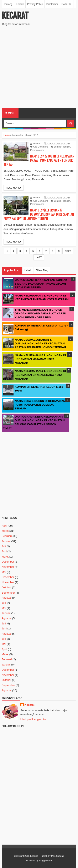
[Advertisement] (39, 67)
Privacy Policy (35, 4)
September (8, 593)
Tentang (8, 4)
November (8, 567)
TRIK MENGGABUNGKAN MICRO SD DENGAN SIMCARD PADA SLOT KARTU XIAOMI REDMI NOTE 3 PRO (40, 313)
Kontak (20, 4)
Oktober (6, 587)
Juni (4, 551)
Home (7, 135)
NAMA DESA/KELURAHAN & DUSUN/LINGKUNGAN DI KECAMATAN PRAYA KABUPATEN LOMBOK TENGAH (39, 214)
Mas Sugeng (58, 856)
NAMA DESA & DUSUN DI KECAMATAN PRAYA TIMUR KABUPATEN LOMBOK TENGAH (39, 160)
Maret (5, 531)
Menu (10, 113)
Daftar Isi (67, 4)
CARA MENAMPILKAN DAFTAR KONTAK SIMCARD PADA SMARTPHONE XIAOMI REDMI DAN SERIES (41, 284)
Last (39, 257)
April (4, 526)
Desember (8, 562)
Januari (6, 541)
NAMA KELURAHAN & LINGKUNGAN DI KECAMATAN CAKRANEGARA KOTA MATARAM (40, 375)
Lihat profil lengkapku (33, 719)
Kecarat (15, 16)
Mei (4, 572)
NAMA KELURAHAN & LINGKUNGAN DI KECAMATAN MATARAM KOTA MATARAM (40, 359)
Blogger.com (45, 860)
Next (68, 251)
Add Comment (40, 147)
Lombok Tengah (62, 147)
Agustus (7, 598)
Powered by (32, 860)
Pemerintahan (37, 150)
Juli (4, 546)
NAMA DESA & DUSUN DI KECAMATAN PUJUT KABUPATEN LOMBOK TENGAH (40, 405)
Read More (14, 188)
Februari (7, 536)
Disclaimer (52, 4)
